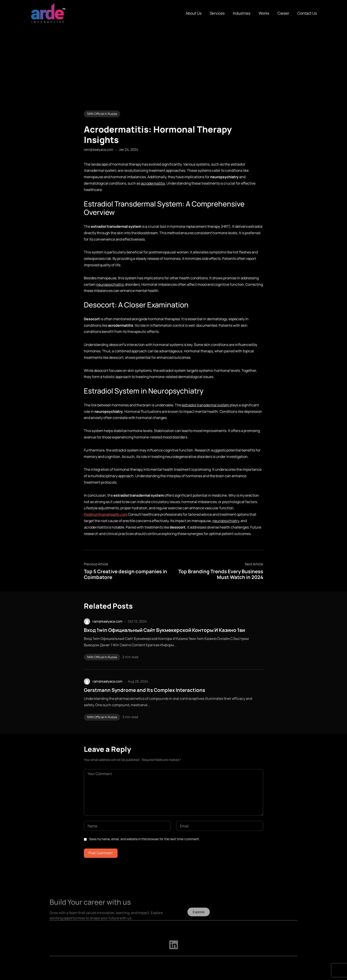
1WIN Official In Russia (102, 114)
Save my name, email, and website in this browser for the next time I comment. (145, 839)
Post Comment (101, 853)
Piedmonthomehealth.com (106, 514)
